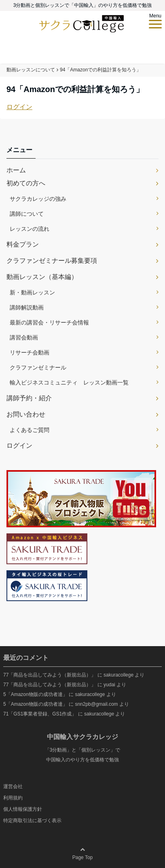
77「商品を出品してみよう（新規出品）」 (50, 675)
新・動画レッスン (32, 292)
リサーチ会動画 (30, 352)
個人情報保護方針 (23, 809)
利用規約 (13, 798)
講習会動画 (24, 337)
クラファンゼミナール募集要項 (52, 261)
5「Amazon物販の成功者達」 (35, 694)
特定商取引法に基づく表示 (32, 821)
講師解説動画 (27, 307)
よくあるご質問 (30, 430)
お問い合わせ (26, 414)
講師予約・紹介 (29, 398)
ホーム (16, 170)
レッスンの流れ (30, 229)
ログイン (19, 107)
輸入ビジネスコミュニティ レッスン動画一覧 (69, 382)
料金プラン (23, 244)
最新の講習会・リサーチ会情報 (49, 322)
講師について (27, 214)
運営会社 (13, 786)
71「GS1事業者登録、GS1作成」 (40, 714)
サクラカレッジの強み (38, 199)
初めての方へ (26, 183)
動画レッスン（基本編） (42, 277)
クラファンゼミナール (38, 367)
